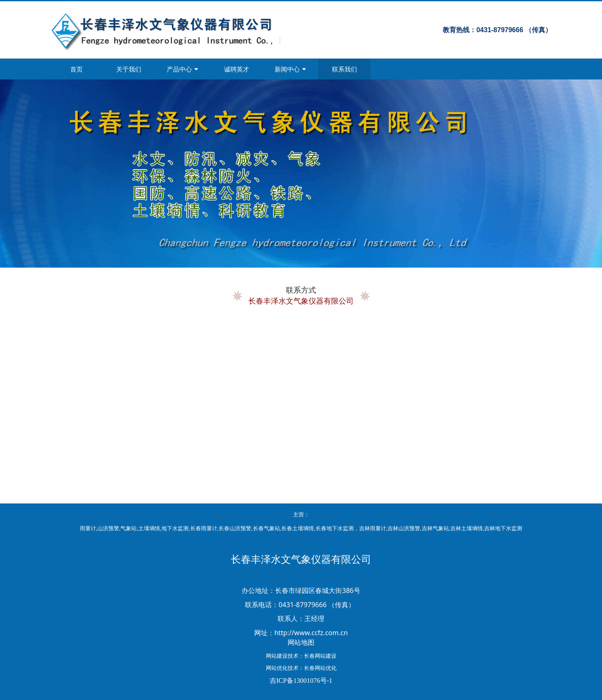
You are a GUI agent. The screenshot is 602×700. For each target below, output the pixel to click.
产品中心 (182, 69)
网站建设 (277, 656)
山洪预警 (108, 528)
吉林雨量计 (373, 528)
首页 (77, 69)
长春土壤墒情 (298, 528)
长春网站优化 (320, 668)
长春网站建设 (320, 656)
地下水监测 (175, 528)
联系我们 (344, 69)
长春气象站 (267, 528)
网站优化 (277, 668)
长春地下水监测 (335, 528)
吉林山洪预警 (404, 528)
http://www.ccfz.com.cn (311, 633)
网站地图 (301, 642)
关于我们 (129, 69)
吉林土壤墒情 (467, 528)
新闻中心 (290, 69)
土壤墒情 (149, 528)
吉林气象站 (435, 528)
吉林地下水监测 (503, 528)
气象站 (129, 528)
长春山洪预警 (235, 528)
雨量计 (88, 528)
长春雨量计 (204, 528)
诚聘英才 (237, 69)
